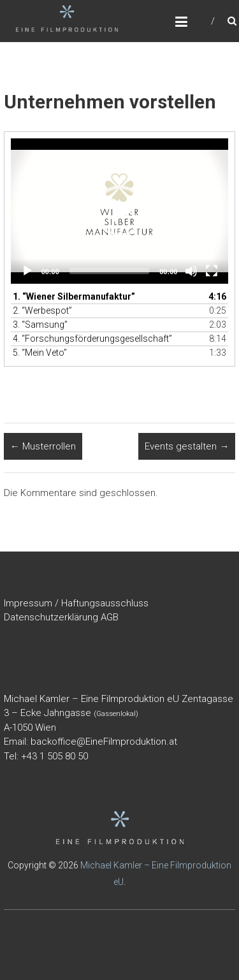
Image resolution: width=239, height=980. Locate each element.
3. (40, 325)
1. (74, 296)
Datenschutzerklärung (51, 617)
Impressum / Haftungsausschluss (76, 603)
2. (42, 311)
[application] (120, 211)
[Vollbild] (212, 271)
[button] (120, 211)
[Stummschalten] (191, 271)
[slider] (109, 271)
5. (40, 353)
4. (92, 339)
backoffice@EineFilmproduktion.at (104, 742)
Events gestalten (187, 446)
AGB (110, 617)
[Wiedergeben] (27, 271)
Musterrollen (43, 446)
